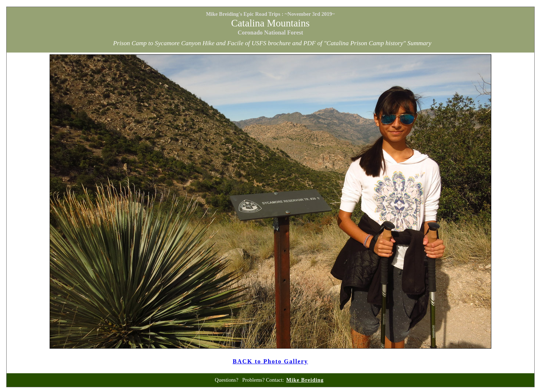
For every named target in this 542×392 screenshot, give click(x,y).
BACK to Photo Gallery (270, 361)
